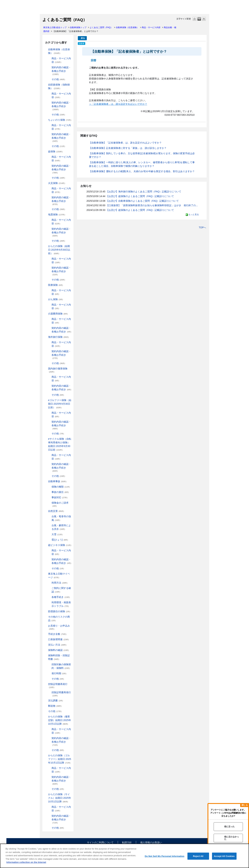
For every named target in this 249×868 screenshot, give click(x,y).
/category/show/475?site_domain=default (46, 755)
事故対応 (59, 497)
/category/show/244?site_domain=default (49, 220)
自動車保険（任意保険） (127, 27)
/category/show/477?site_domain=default (49, 777)
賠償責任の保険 (59, 611)
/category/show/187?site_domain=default (49, 58)
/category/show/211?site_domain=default (49, 125)
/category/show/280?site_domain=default (49, 413)
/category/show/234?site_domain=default (49, 189)
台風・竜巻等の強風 (61, 518)
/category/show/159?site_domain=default (46, 511)
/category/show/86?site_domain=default (49, 268)
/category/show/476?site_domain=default (49, 768)
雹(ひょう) (60, 540)
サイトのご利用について (100, 842)
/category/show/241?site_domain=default (49, 209)
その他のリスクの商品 (59, 619)
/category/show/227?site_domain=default (49, 166)
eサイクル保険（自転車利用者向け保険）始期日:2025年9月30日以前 (60, 444)
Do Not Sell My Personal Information (165, 856)
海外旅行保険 (58, 337)
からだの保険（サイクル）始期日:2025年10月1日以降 (60, 798)
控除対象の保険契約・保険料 (61, 666)
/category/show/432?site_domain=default (49, 319)
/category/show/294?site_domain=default (49, 476)
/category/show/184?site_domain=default (46, 49)
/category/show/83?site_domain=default (49, 351)
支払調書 (56, 700)
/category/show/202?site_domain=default (49, 94)
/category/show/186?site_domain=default (46, 120)
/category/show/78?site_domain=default (46, 369)
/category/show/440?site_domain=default (49, 583)
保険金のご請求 (60, 504)
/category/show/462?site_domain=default (46, 717)
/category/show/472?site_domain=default (49, 750)
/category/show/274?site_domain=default (49, 395)
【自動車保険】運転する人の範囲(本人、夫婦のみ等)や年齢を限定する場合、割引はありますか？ (142, 171)
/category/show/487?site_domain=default (46, 794)
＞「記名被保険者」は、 (102, 104)
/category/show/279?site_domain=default (46, 400)
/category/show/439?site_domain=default (46, 574)
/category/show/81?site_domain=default (46, 337)
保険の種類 (61, 487)
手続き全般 (57, 634)
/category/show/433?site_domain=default (49, 328)
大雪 (57, 534)
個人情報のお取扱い (151, 842)
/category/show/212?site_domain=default (49, 134)
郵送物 (55, 706)
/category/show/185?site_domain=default (46, 85)
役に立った (229, 827)
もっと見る (194, 214)
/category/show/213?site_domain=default (49, 146)
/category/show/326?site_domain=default (46, 481)
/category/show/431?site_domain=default (46, 314)
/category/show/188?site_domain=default (49, 67)
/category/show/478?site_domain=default (49, 789)
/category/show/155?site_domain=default (46, 285)
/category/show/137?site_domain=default (49, 157)
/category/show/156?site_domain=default (49, 290)
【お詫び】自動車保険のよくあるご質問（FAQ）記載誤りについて (142, 201)
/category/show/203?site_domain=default (49, 103)
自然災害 (56, 511)
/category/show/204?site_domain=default (49, 115)
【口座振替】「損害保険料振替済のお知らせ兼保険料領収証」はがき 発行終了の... (152, 205)
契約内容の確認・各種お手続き (61, 71)
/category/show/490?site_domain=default (49, 828)
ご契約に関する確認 (61, 590)
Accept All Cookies (224, 856)
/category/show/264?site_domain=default (49, 363)
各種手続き (61, 597)
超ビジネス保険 (60, 545)
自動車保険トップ (78, 27)
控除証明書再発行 (58, 686)
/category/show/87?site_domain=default (46, 215)
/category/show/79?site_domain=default (49, 377)
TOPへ (202, 227)
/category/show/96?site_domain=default (46, 183)
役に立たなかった (232, 838)
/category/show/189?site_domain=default (49, 79)
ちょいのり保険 (60, 120)
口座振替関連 (58, 639)
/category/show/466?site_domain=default (49, 738)
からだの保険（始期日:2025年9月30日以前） (59, 250)
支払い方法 (57, 645)
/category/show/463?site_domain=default (49, 729)
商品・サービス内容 (151, 27)
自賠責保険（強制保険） (59, 86)
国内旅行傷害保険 (58, 370)
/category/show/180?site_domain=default (49, 305)
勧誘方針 (127, 842)
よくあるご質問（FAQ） (101, 27)
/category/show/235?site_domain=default (49, 197)
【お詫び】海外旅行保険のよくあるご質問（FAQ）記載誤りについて (144, 192)
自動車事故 (57, 481)
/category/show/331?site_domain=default (46, 545)
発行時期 (59, 673)
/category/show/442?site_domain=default (49, 588)
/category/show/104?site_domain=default (46, 152)
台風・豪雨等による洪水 (61, 527)
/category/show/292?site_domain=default (49, 455)
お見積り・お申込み (59, 627)
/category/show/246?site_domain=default (49, 241)
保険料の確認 (58, 650)
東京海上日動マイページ (59, 576)
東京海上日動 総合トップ (55, 27)
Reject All (198, 856)
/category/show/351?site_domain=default (46, 684)
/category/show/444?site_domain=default (49, 597)
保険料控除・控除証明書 (59, 657)
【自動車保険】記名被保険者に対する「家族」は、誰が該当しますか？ (128, 148)
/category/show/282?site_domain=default (49, 434)
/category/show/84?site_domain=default (46, 246)
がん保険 (56, 299)
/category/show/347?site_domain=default (46, 655)
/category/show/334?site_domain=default (49, 550)
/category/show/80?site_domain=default (49, 386)
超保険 (55, 151)
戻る (83, 38)
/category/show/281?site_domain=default (49, 422)
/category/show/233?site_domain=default (49, 178)
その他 (58, 79)
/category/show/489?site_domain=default (49, 816)
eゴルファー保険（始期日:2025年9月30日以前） (60, 404)
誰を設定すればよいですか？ (131, 104)
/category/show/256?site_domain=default (49, 280)
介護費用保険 (58, 314)
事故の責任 (60, 492)
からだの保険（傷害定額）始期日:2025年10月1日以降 (60, 720)
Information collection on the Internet (26, 862)
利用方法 (59, 583)
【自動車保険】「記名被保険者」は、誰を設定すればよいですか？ (125, 143)
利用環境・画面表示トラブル (61, 604)
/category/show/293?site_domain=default (49, 464)
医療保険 (56, 285)
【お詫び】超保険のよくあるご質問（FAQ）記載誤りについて (140, 196)
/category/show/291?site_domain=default (46, 439)
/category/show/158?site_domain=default (46, 299)
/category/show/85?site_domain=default (49, 259)
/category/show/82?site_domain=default (49, 342)
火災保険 (57, 183)
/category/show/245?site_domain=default (49, 229)
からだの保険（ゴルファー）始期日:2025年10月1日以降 (60, 759)
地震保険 (57, 214)
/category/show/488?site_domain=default (49, 807)
